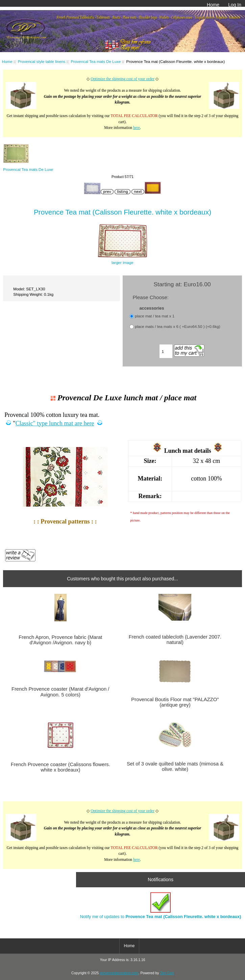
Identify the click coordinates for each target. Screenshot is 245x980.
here (137, 128)
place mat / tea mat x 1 (155, 316)
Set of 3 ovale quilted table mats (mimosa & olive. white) (175, 766)
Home (213, 5)
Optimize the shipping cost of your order (122, 79)
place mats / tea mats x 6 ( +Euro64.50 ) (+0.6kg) (178, 326)
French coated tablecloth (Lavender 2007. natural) (175, 640)
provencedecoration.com (119, 973)
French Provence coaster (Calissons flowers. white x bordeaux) (60, 767)
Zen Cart (167, 973)
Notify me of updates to (161, 906)
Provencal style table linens (42, 61)
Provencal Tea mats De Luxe (96, 61)
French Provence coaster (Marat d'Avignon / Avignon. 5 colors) (60, 692)
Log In (235, 5)
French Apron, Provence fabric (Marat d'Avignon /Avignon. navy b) (60, 640)
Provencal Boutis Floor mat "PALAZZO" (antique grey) (175, 702)
